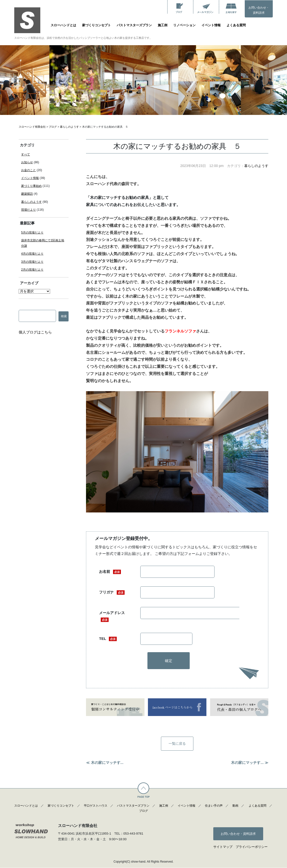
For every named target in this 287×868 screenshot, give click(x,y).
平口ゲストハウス (96, 806)
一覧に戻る (177, 744)
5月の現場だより (32, 233)
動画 (235, 806)
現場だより (29, 210)
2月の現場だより (32, 270)
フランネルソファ (180, 331)
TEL (108, 639)
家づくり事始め (31, 186)
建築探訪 (27, 194)
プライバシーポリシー (252, 847)
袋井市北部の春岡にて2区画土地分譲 (43, 243)
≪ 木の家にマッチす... (105, 763)
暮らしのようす (256, 166)
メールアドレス (112, 616)
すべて (26, 154)
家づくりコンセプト (96, 25)
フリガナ (112, 592)
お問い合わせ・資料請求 (259, 10)
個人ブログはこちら (35, 332)
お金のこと (29, 170)
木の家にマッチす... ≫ (250, 763)
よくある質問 (236, 25)
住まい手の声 (214, 806)
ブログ (143, 811)
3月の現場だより (32, 262)
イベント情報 (211, 25)
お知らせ (27, 162)
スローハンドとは (63, 25)
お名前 (110, 572)
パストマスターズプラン (134, 25)
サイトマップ (223, 847)
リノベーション (184, 25)
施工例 (163, 25)
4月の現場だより (32, 254)
